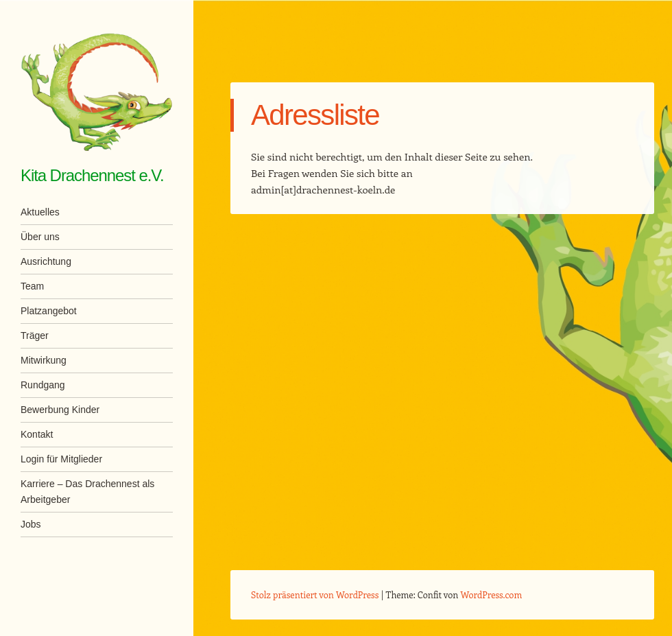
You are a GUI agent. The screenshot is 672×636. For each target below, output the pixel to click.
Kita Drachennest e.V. (92, 175)
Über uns (40, 237)
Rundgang (43, 385)
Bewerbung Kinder (60, 410)
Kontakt (37, 434)
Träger (35, 335)
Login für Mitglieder (61, 459)
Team (32, 286)
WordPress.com (492, 594)
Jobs (31, 524)
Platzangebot (49, 311)
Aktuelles (40, 212)
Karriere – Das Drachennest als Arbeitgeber (87, 492)
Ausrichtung (46, 261)
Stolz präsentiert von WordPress (315, 594)
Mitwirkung (44, 360)
